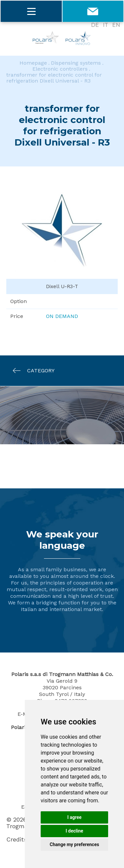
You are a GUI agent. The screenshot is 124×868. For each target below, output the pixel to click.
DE (95, 25)
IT (105, 25)
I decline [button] (74, 831)
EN (116, 25)
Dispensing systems (76, 63)
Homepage (33, 63)
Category (30, 371)
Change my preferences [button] (74, 844)
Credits (17, 839)
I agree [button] (74, 817)
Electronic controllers (60, 69)
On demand (62, 316)
